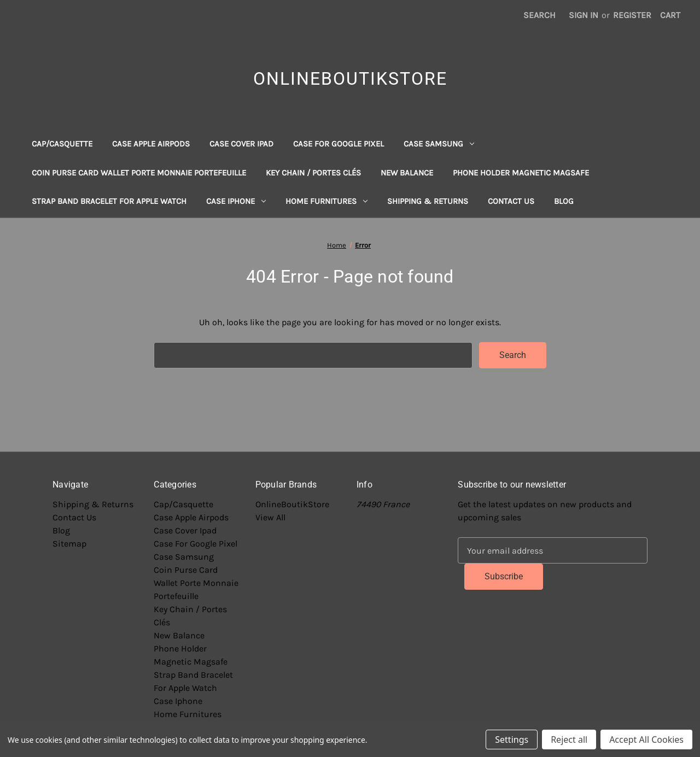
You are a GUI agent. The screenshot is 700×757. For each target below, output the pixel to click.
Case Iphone (236, 201)
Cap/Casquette (62, 144)
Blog (564, 201)
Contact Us (511, 201)
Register (632, 15)
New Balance (407, 173)
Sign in (584, 15)
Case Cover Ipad (241, 144)
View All (270, 517)
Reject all (569, 740)
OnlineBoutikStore (292, 504)
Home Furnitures (326, 201)
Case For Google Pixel (339, 144)
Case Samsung (439, 144)
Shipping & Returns (428, 201)
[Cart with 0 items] (670, 15)
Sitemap (69, 544)
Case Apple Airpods (151, 144)
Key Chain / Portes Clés (313, 173)
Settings (512, 740)
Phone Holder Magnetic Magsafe (521, 173)
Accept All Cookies (646, 740)
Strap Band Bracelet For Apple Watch (109, 201)
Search (539, 15)
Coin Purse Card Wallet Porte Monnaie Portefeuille (139, 173)
